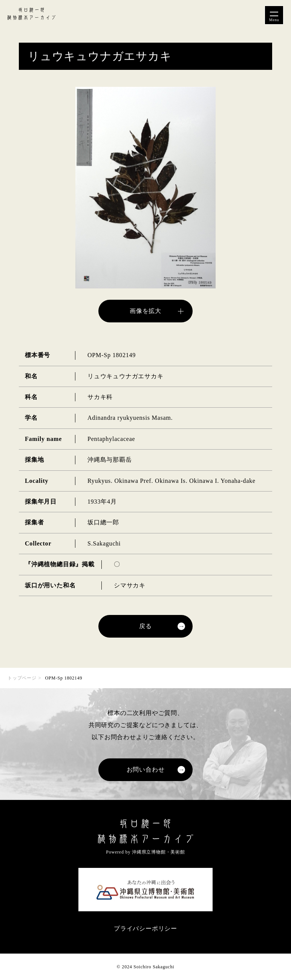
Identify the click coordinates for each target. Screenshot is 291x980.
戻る (145, 626)
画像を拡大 (145, 311)
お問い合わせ (146, 770)
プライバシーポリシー (145, 928)
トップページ (22, 678)
